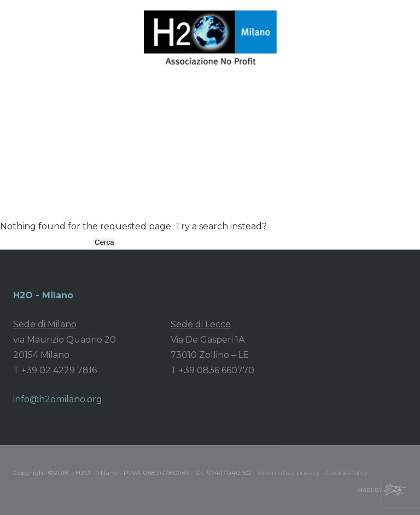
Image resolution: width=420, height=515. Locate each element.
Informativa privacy (288, 473)
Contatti (147, 156)
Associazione (70, 136)
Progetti (129, 136)
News (240, 136)
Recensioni (325, 136)
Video (276, 136)
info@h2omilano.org (58, 399)
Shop (106, 156)
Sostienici (62, 156)
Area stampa (188, 136)
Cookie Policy (347, 473)
